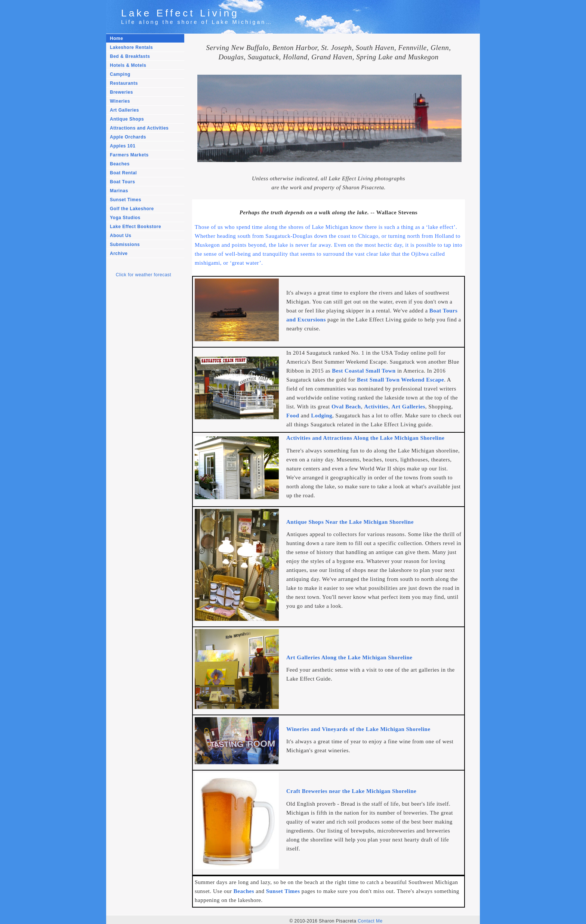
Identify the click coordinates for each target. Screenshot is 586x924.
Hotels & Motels (128, 65)
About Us (121, 236)
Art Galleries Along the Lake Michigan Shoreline (349, 657)
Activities (376, 407)
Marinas (119, 191)
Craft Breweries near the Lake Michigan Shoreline (351, 790)
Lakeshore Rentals (131, 47)
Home (116, 38)
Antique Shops (127, 119)
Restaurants (124, 83)
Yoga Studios (125, 218)
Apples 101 (123, 146)
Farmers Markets (129, 155)
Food (293, 416)
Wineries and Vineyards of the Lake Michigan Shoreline (358, 728)
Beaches (120, 164)
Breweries (121, 92)
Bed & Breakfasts (130, 56)
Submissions (125, 245)
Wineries (120, 101)
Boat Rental (123, 173)
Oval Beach (346, 407)
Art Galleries (124, 110)
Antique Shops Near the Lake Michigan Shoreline (350, 522)
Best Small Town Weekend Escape (400, 380)
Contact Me (370, 919)
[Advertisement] (140, 409)
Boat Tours (122, 182)
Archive (119, 253)
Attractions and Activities (139, 128)
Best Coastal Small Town (364, 371)
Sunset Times (126, 200)
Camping (120, 74)
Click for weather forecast (144, 275)
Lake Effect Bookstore (135, 227)
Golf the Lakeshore (132, 209)
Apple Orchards (128, 137)
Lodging (322, 416)
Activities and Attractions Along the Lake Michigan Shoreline (365, 438)
